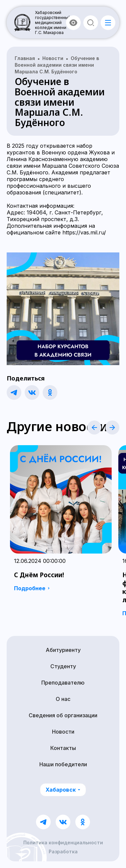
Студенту (63, 666)
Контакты (63, 748)
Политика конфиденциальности (63, 843)
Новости (63, 732)
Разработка (63, 852)
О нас (63, 699)
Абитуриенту (63, 650)
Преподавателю (63, 683)
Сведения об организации (63, 715)
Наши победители (63, 764)
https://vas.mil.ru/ (84, 232)
